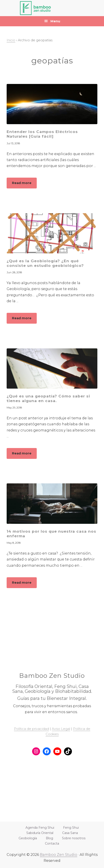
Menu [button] (55, 21)
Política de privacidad (31, 729)
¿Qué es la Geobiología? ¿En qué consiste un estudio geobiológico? (45, 263)
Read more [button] (24, 184)
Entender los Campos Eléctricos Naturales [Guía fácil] (42, 134)
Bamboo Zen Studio (59, 855)
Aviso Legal (61, 729)
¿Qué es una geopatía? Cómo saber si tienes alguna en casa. (48, 398)
